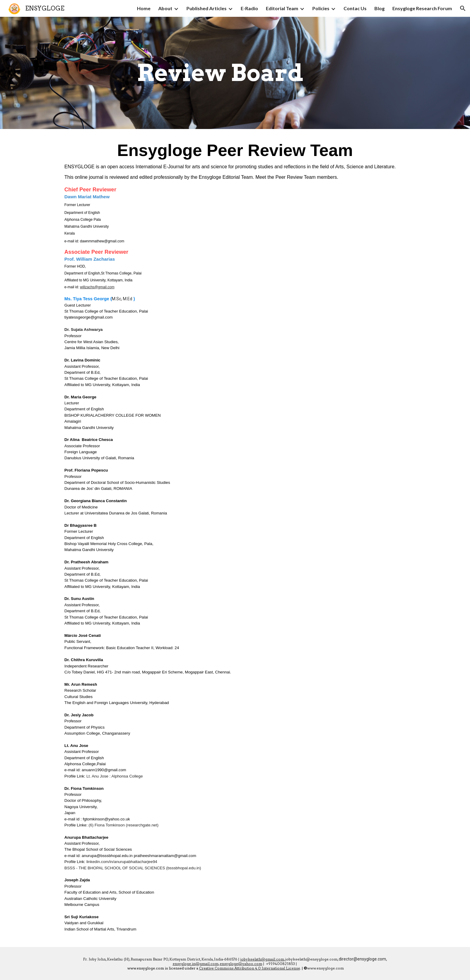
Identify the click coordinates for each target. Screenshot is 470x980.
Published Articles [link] (207, 8)
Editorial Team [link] (282, 8)
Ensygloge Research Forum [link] (422, 8)
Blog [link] (379, 8)
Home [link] (144, 8)
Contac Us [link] (355, 8)
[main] (220, 73)
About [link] (165, 8)
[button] (463, 8)
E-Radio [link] (249, 8)
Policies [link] (321, 8)
